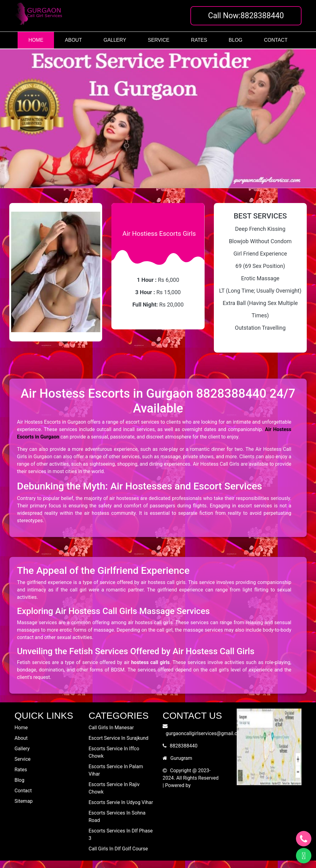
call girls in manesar (111, 728)
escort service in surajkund (118, 738)
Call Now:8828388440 (246, 16)
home (36, 40)
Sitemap (24, 801)
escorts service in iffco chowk (114, 752)
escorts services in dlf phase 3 (121, 834)
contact (276, 40)
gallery (115, 40)
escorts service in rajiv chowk (114, 788)
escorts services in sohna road (117, 817)
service (159, 40)
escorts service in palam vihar (116, 770)
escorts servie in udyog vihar (121, 802)
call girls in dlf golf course (118, 849)
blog (235, 40)
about (73, 40)
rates (199, 40)
